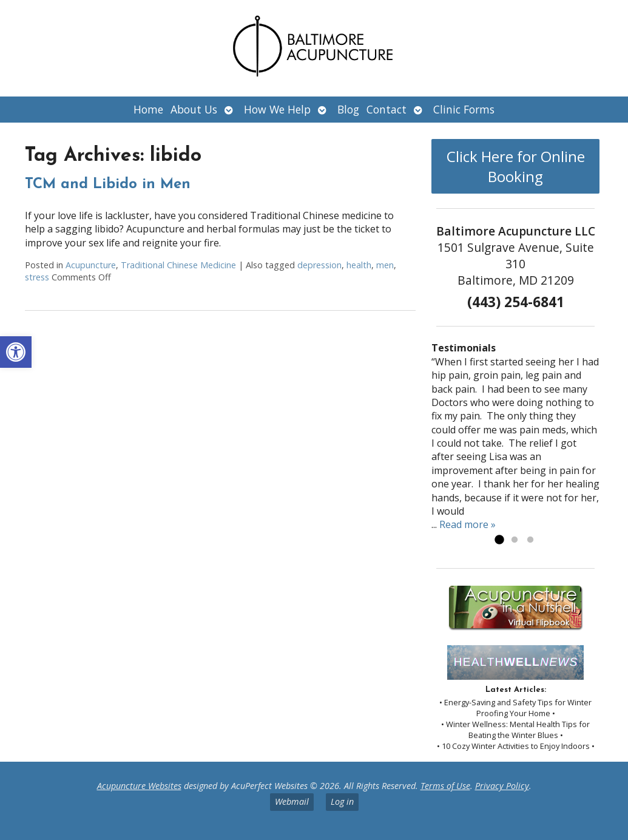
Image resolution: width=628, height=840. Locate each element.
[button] (16, 352)
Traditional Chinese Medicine (178, 265)
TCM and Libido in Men (108, 185)
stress (37, 277)
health (359, 265)
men (385, 265)
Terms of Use (445, 786)
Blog (348, 109)
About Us (194, 109)
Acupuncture (91, 265)
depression (319, 265)
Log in (342, 801)
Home (148, 109)
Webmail (292, 801)
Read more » (468, 524)
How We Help (277, 109)
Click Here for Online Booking (516, 166)
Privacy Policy (502, 786)
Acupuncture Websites (139, 786)
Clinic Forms (464, 109)
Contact (387, 109)
